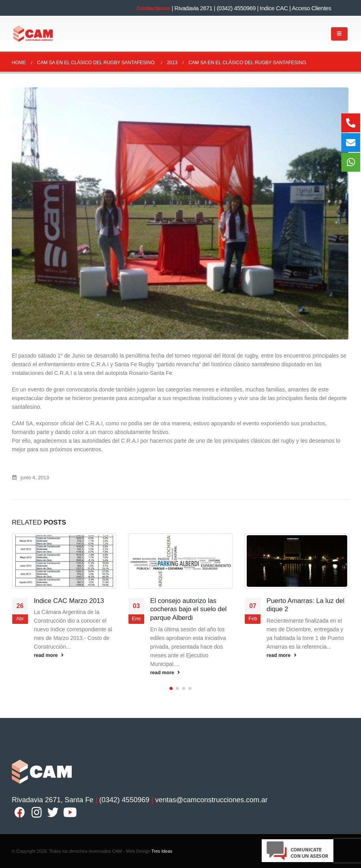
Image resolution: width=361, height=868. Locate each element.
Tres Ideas (162, 851)
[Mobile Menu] (339, 34)
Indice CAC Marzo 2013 (70, 601)
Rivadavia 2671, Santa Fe (53, 800)
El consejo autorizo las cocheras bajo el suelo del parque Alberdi (188, 609)
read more (50, 655)
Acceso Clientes (311, 8)
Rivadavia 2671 (194, 8)
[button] (171, 688)
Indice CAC (274, 8)
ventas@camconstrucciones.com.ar (211, 800)
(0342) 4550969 (236, 8)
